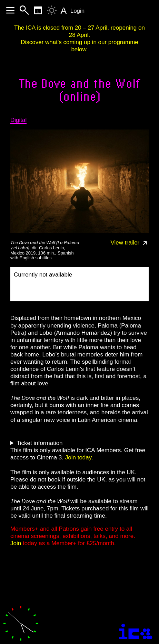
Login (78, 11)
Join (16, 543)
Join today (78, 458)
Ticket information (40, 443)
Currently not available (43, 275)
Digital (18, 120)
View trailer (130, 243)
